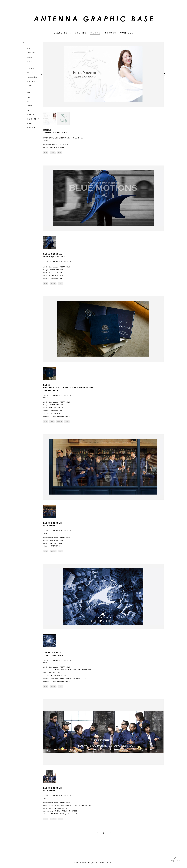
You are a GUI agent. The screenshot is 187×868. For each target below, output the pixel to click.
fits (28, 104)
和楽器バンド (32, 113)
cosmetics (31, 74)
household (31, 78)
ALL (25, 42)
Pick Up (30, 121)
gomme (30, 109)
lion (28, 96)
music (29, 70)
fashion (30, 66)
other (29, 82)
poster (29, 56)
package (30, 52)
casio (29, 100)
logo (28, 48)
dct (28, 88)
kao (28, 92)
